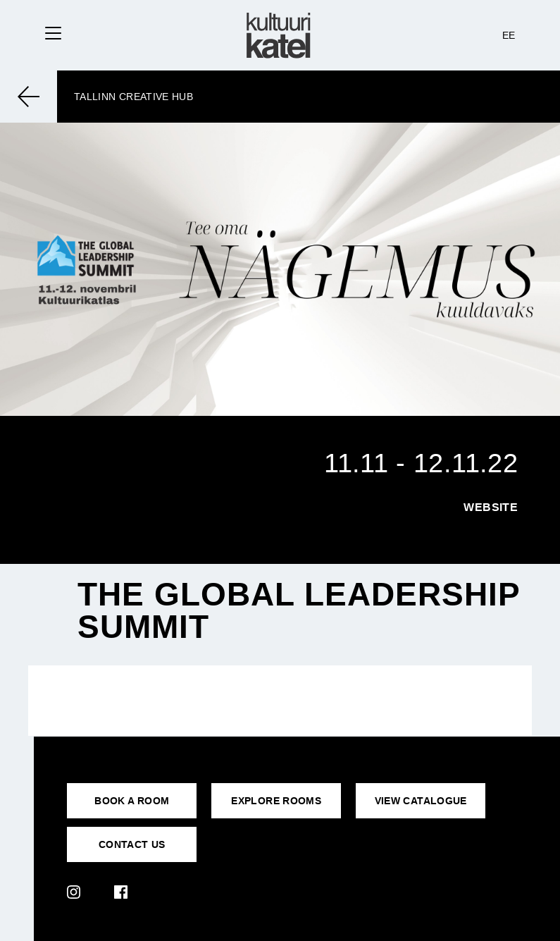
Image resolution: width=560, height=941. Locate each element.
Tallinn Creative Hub (133, 97)
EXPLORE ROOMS (276, 801)
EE (509, 35)
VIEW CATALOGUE (421, 801)
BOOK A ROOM (132, 801)
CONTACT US (132, 844)
